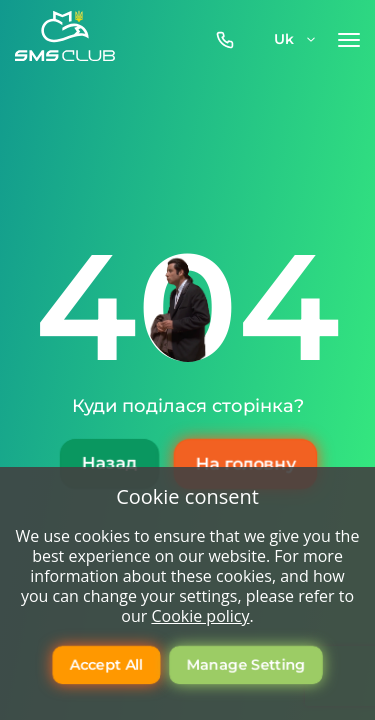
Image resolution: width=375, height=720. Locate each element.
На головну (244, 464)
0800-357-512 (230, 40)
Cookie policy (200, 616)
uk (296, 39)
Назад (108, 464)
